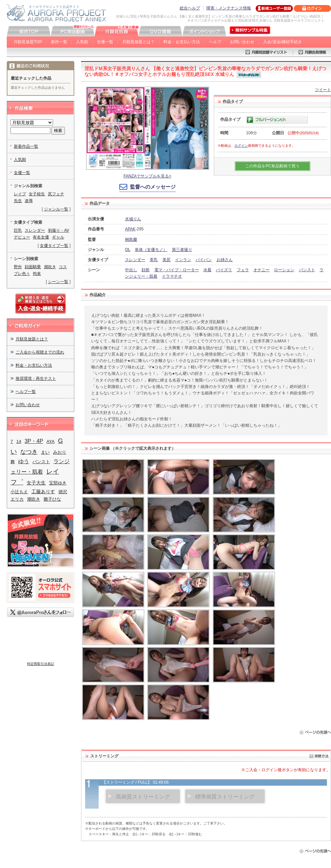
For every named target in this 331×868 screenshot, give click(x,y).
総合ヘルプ (190, 8)
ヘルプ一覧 (26, 392)
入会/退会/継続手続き (283, 42)
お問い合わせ (242, 42)
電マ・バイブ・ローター (177, 270)
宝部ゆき (58, 483)
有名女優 (41, 237)
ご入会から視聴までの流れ (40, 352)
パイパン (204, 260)
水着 (207, 270)
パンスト (307, 270)
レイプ (20, 194)
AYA (51, 441)
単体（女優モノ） (151, 250)
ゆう (24, 461)
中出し (131, 270)
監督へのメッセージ (153, 187)
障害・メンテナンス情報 (229, 8)
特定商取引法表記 (41, 664)
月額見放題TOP (28, 42)
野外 (18, 267)
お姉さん (225, 260)
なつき (29, 452)
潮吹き (50, 267)
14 (19, 441)
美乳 (154, 260)
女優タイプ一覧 (54, 246)
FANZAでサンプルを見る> (148, 176)
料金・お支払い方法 (182, 42)
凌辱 (29, 201)
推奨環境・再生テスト (36, 379)
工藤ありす (43, 492)
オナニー (261, 270)
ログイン (241, 146)
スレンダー (135, 260)
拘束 (37, 274)
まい (45, 452)
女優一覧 (105, 42)
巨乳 (18, 230)
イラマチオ (172, 276)
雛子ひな (52, 499)
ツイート (323, 90)
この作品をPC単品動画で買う (272, 166)
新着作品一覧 (26, 146)
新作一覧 (59, 42)
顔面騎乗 (33, 267)
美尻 (167, 260)
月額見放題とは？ (138, 42)
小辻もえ (19, 492)
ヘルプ (215, 42)
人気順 (82, 42)
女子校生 (37, 194)
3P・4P (34, 441)
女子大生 (36, 483)
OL (128, 250)
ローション (284, 270)
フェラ (243, 270)
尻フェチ (56, 194)
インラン (183, 260)
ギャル (58, 237)
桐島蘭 (131, 240)
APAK (130, 229)
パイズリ (224, 270)
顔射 (146, 270)
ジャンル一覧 (56, 209)
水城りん (133, 219)
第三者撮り (182, 250)
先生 (18, 201)
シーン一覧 (58, 282)
